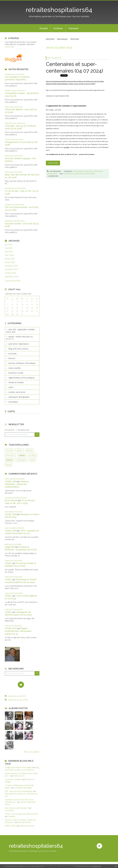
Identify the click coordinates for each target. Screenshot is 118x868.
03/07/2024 (50, 39)
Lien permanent (54, 171)
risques (22, 455)
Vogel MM (10, 547)
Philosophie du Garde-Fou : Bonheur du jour (21, 795)
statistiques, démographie (19, 397)
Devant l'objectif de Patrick (20, 803)
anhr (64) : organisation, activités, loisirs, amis (21, 331)
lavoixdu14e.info (24, 822)
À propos (73, 28)
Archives (58, 28)
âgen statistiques (89, 174)
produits (32, 455)
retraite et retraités (16, 382)
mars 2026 (9, 255)
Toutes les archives (13, 281)
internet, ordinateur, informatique (22, 363)
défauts (29, 450)
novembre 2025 (11, 269)
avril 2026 (9, 252)
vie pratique (13, 402)
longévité (78, 174)
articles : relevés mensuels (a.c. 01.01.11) (20, 338)
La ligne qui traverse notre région (18, 767)
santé (11, 387)
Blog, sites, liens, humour (18, 349)
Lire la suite (10, 47)
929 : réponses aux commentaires (19, 791)
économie (13, 354)
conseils (9, 450)
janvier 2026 (10, 262)
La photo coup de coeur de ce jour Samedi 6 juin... (19, 801)
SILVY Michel (11, 500)
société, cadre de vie (17, 392)
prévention (10, 455)
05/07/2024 (75, 39)
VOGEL (8, 563)
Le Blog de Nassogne (23, 788)
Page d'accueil (62, 39)
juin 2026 (9, 245)
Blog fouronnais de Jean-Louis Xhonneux (22, 769)
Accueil (43, 28)
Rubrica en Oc (19, 776)
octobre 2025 (10, 273)
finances (12, 358)
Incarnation (10, 810)
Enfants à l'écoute (27, 826)
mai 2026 (9, 248)
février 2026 (10, 259)
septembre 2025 (12, 277)
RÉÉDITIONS (10, 826)
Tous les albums (33, 752)
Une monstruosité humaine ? (17, 808)
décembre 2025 (11, 266)
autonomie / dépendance (19, 344)
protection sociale (16, 373)
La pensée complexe (13, 779)
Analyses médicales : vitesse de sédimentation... (17, 484)
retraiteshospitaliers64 (59, 10)
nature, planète (15, 368)
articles (20, 450)
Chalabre (12, 816)
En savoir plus (97, 866)
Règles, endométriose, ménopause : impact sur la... (19, 631)
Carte (11, 411)
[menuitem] (43, 28)
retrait (8, 465)
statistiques (22, 460)
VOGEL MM (10, 481)
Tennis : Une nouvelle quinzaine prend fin (21, 814)
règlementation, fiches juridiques (22, 378)
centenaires (69, 174)
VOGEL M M (11, 628)
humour (10, 460)
